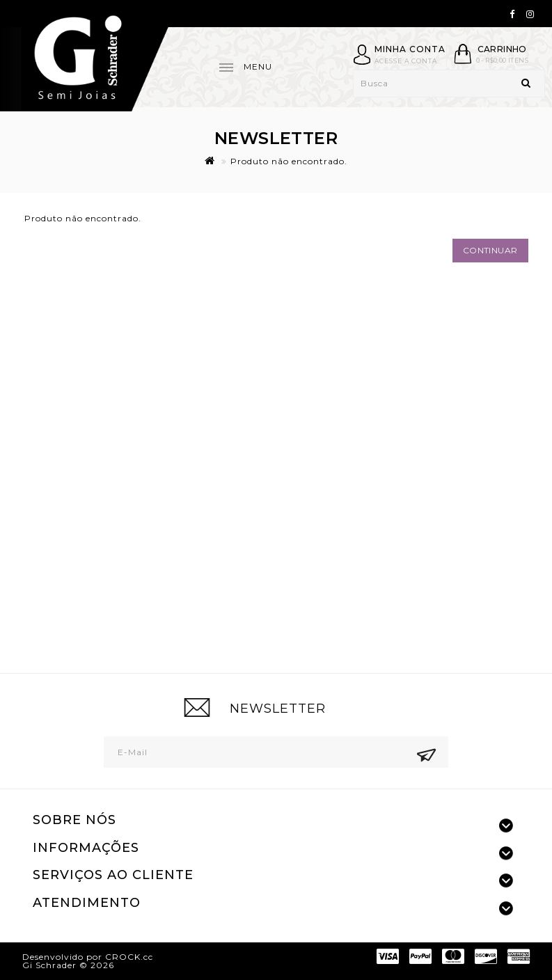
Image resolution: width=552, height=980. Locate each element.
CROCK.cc (129, 957)
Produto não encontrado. (289, 161)
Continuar (490, 250)
